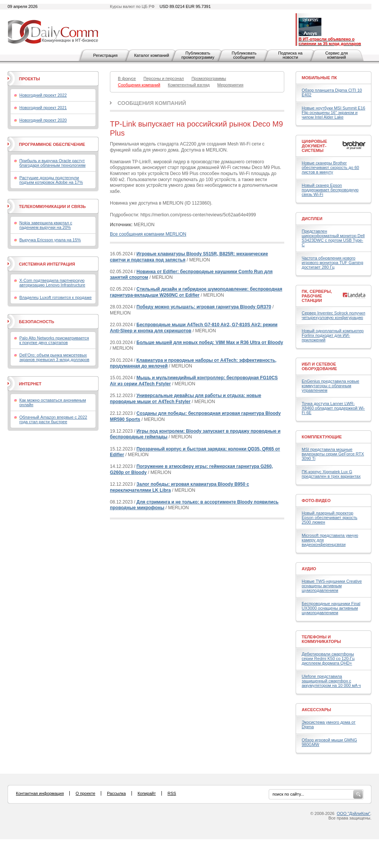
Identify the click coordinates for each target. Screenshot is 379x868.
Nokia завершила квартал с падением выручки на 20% (46, 225)
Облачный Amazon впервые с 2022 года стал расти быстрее (53, 419)
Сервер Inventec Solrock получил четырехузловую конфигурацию (334, 315)
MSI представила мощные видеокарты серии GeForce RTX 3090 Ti (333, 454)
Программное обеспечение (52, 144)
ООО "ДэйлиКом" (354, 813)
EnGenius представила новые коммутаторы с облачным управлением (330, 386)
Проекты (29, 79)
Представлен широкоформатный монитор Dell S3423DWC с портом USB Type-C (333, 238)
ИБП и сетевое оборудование (319, 366)
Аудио (309, 569)
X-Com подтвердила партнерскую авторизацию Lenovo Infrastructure (52, 283)
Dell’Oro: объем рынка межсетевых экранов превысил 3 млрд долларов (54, 357)
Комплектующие (322, 437)
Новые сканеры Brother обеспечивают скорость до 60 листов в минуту (330, 167)
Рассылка (116, 793)
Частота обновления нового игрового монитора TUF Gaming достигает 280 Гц (332, 263)
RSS (172, 793)
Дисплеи (312, 219)
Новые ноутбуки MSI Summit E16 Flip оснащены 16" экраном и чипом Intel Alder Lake (334, 113)
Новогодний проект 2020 (43, 120)
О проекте (85, 793)
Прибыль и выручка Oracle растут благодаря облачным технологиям (52, 163)
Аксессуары (316, 710)
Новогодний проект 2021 (43, 108)
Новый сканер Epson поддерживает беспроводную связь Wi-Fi (330, 190)
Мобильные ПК (319, 78)
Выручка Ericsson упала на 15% (50, 240)
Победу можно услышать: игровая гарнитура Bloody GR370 (204, 307)
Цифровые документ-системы (314, 146)
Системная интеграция (47, 264)
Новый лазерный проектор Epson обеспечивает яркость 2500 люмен (330, 518)
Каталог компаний (152, 55)
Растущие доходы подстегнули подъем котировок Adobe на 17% (51, 180)
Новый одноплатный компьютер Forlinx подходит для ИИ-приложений (333, 335)
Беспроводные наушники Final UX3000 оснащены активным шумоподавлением (331, 608)
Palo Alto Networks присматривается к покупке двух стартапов (54, 340)
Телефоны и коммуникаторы (321, 639)
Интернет (30, 384)
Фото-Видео (316, 500)
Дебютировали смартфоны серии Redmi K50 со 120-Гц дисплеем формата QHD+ (328, 658)
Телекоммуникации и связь (52, 206)
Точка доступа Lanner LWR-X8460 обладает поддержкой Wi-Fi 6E (333, 408)
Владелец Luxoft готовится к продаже (56, 297)
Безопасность (37, 322)
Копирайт (147, 793)
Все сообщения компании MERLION (148, 234)
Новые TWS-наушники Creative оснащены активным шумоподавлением (332, 586)
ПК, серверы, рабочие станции (317, 296)
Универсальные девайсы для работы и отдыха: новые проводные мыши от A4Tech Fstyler (186, 399)
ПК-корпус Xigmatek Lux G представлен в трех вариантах (331, 474)
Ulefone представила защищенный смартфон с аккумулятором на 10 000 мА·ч (331, 681)
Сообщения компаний (152, 103)
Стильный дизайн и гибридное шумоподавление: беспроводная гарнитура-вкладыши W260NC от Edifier (196, 292)
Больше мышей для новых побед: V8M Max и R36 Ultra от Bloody (210, 343)
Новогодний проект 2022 (43, 95)
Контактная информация (40, 793)
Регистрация (105, 55)
